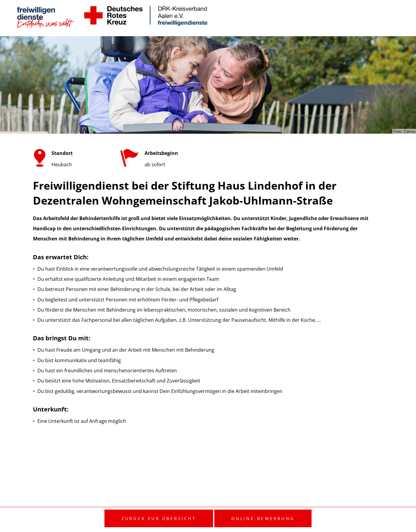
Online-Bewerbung (263, 518)
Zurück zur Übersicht (159, 518)
